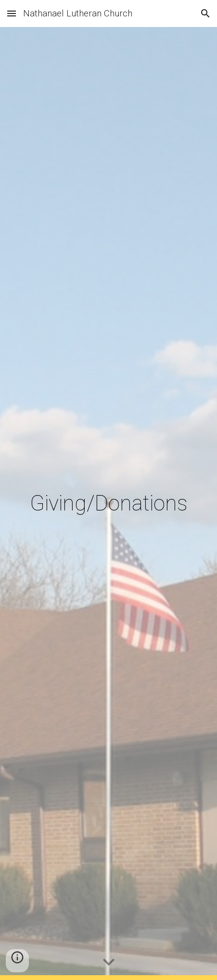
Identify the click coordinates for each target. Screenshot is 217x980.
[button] (12, 13)
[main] (109, 503)
